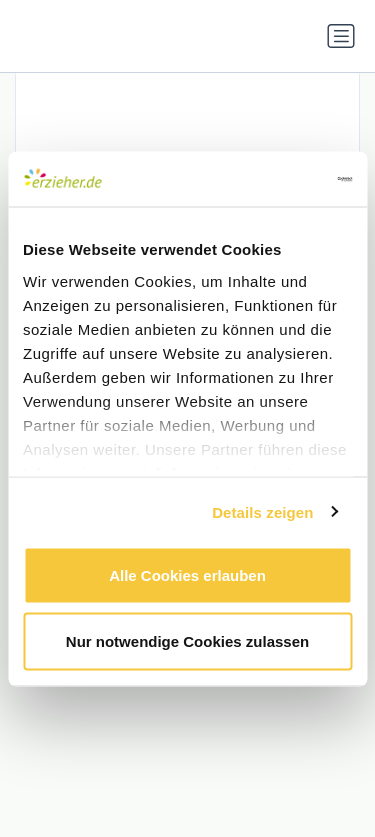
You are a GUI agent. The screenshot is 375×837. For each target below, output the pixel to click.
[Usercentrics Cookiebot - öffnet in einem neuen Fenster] (267, 179)
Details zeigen (262, 511)
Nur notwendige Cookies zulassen (187, 640)
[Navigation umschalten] (341, 36)
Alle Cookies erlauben (187, 575)
